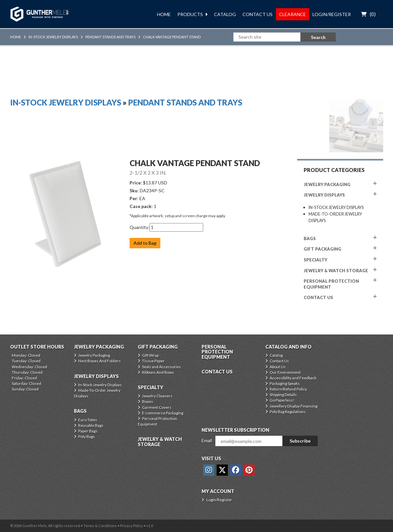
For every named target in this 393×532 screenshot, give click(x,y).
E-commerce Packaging (163, 413)
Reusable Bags (91, 425)
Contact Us (258, 14)
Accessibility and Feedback (293, 378)
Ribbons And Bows (158, 372)
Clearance (293, 14)
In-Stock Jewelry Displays (53, 37)
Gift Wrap (150, 355)
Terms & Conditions (100, 526)
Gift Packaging (322, 249)
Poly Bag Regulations (288, 412)
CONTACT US (318, 297)
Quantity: (140, 227)
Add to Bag (145, 243)
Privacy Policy (132, 526)
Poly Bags (87, 437)
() (373, 14)
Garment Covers (157, 407)
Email (207, 440)
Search (318, 37)
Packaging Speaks (285, 383)
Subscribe (300, 441)
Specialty (315, 260)
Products (190, 14)
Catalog (225, 14)
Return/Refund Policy (288, 389)
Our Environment (285, 372)
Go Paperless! (282, 400)
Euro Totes (88, 420)
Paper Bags (88, 431)
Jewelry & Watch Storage (336, 271)
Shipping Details (283, 395)
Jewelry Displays (324, 195)
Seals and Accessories (161, 367)
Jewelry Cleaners (157, 396)
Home (164, 14)
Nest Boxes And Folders (99, 361)
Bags (310, 238)
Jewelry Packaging (327, 184)
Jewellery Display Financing (294, 406)
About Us (278, 367)
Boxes (148, 401)
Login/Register (332, 14)
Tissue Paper (153, 361)
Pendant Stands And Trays (110, 37)
